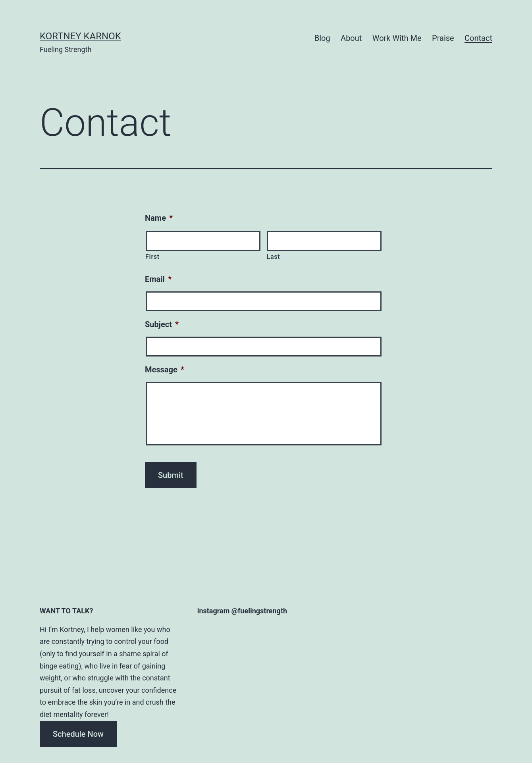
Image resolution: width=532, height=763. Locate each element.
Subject (162, 324)
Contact (478, 38)
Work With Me (397, 38)
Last (273, 257)
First (152, 257)
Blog (322, 38)
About (351, 38)
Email (158, 279)
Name (159, 218)
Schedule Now (78, 734)
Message (165, 370)
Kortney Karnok (80, 36)
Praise (443, 38)
